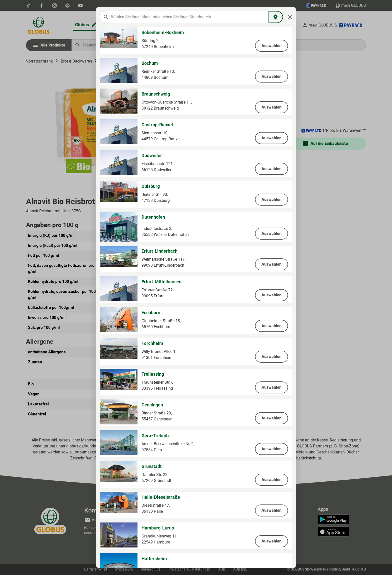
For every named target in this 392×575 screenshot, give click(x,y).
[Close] (290, 17)
